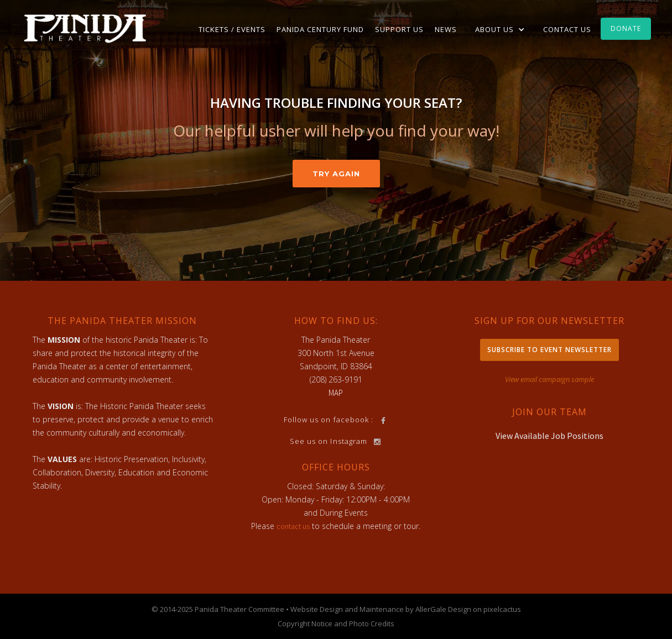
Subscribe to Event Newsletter (549, 350)
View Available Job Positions (549, 436)
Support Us (399, 29)
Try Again (336, 174)
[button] (500, 29)
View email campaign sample (549, 379)
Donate (626, 28)
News (446, 29)
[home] (85, 28)
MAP (336, 393)
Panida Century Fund (320, 29)
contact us (293, 526)
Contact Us (567, 29)
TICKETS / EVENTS (232, 29)
